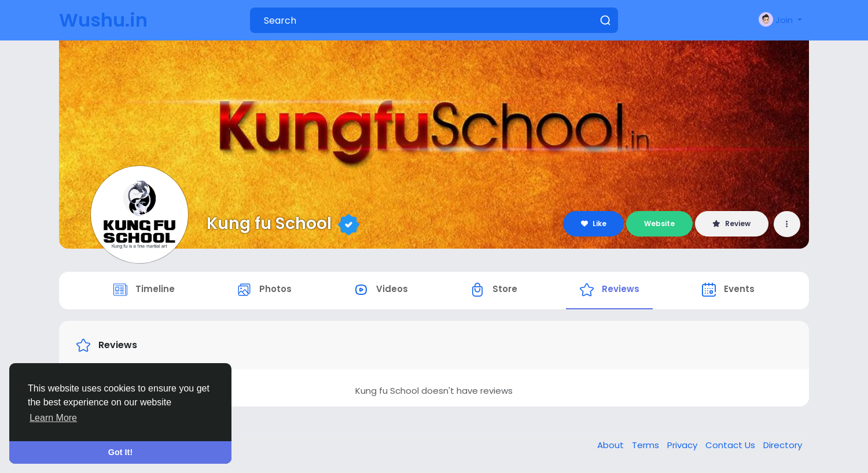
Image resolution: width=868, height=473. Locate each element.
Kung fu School (269, 223)
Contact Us (731, 446)
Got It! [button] (120, 452)
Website (659, 223)
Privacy (683, 446)
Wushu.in (103, 20)
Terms (647, 446)
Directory (783, 446)
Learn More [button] (53, 418)
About (612, 446)
